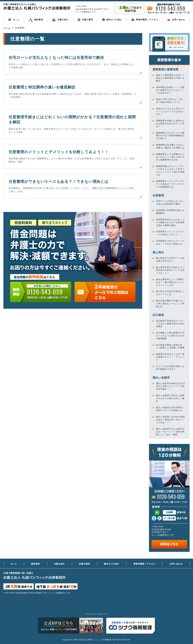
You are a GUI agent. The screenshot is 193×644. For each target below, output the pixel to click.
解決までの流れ (112, 20)
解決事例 (36, 20)
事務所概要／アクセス (145, 20)
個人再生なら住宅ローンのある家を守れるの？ (170, 259)
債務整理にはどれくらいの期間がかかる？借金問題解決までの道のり (170, 136)
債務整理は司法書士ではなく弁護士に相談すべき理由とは (170, 146)
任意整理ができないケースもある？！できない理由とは (59, 182)
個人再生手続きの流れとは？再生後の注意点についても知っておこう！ (170, 270)
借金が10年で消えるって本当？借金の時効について (169, 101)
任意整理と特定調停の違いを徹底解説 (42, 87)
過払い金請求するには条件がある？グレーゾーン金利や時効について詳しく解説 (170, 432)
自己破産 (158, 315)
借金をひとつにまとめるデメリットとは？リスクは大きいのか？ (170, 111)
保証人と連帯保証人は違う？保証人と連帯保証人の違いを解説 (170, 78)
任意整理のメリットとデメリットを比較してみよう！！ (59, 152)
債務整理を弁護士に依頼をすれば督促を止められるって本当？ (170, 124)
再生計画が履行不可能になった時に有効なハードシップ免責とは (170, 304)
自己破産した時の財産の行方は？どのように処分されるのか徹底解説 (170, 336)
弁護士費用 (85, 20)
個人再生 (158, 252)
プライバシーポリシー (96, 614)
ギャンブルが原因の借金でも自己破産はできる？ (170, 368)
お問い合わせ (176, 20)
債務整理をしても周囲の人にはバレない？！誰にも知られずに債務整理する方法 (170, 157)
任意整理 (158, 195)
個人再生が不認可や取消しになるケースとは (170, 293)
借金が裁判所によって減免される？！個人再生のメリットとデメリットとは (170, 282)
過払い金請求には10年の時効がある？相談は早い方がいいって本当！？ (170, 420)
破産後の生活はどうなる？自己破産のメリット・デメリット (170, 357)
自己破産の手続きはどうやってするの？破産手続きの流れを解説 (170, 324)
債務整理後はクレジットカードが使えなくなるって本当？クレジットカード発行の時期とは (170, 170)
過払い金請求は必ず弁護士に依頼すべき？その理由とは (170, 409)
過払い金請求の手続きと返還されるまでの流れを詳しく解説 (170, 398)
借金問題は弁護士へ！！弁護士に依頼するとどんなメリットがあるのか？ (170, 90)
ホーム (14, 20)
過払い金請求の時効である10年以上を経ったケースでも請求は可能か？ (170, 386)
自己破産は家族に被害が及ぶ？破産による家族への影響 (170, 346)
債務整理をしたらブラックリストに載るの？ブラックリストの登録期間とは (170, 184)
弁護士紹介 (60, 20)
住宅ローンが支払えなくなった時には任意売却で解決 (56, 58)
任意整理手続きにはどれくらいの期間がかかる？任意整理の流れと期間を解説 (170, 222)
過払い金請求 (161, 378)
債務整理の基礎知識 (165, 69)
